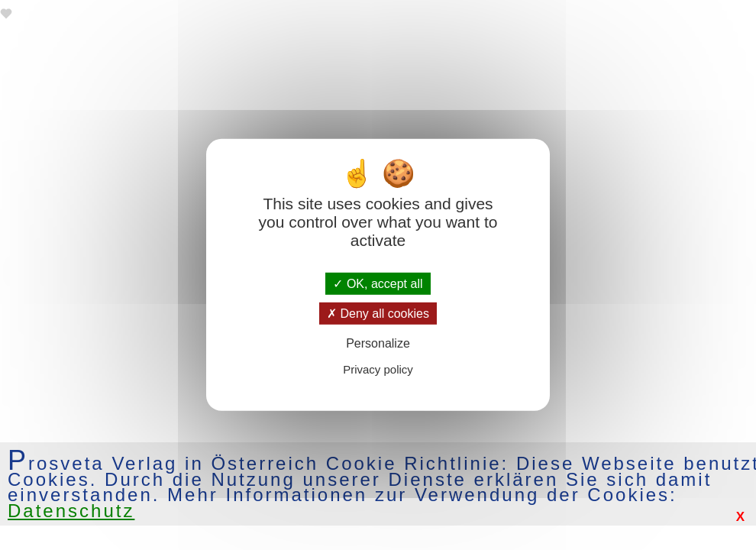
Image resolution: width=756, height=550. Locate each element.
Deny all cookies (378, 314)
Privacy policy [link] (378, 369)
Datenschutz (71, 511)
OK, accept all (378, 284)
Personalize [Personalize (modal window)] (378, 343)
